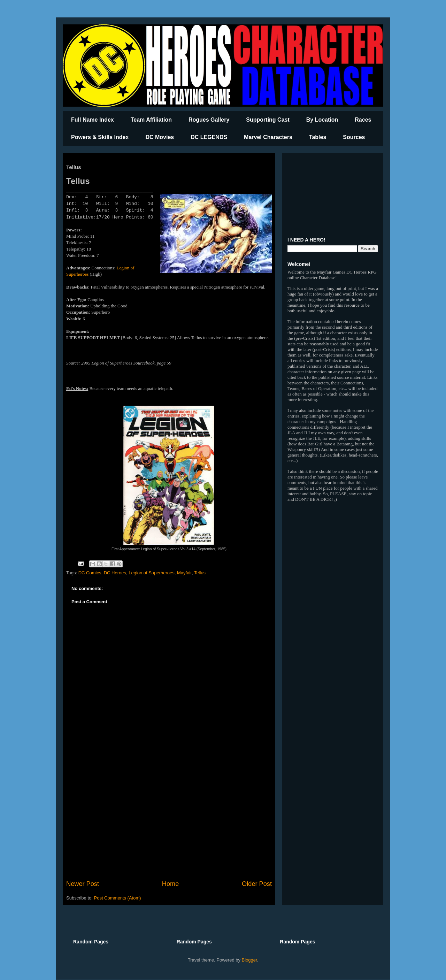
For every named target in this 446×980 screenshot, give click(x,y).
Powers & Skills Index (100, 137)
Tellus (200, 573)
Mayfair (184, 573)
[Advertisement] (169, 822)
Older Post (257, 884)
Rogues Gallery (209, 120)
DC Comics (90, 573)
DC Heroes (115, 573)
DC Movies (160, 137)
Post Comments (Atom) (118, 898)
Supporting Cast (268, 120)
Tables (318, 137)
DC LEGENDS (209, 137)
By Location (322, 120)
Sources (354, 137)
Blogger (249, 960)
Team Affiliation (151, 120)
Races (363, 120)
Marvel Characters (268, 137)
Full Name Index (93, 120)
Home (171, 884)
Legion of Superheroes (152, 573)
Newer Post (83, 884)
